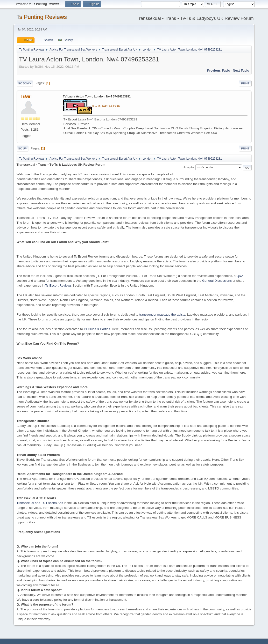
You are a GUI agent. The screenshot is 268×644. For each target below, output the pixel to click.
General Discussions (217, 281)
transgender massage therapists (162, 315)
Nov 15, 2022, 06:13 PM (106, 106)
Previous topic (219, 70)
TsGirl (26, 96)
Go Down (25, 83)
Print (245, 83)
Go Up (22, 148)
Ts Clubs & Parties (97, 329)
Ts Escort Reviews (59, 285)
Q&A (240, 276)
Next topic (241, 70)
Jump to (189, 167)
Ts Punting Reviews (42, 17)
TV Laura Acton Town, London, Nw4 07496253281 (97, 96)
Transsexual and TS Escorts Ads (40, 503)
